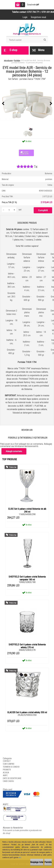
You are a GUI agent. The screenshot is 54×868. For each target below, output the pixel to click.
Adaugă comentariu (14, 451)
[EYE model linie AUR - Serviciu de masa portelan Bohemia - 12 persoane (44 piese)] (27, 104)
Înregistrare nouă (38, 17)
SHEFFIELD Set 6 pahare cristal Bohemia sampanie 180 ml (27, 578)
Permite (48, 862)
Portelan (17, 60)
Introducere (8, 60)
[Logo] (27, 29)
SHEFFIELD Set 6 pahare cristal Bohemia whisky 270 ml (27, 646)
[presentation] (3, 104)
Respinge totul (37, 862)
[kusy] (9, 210)
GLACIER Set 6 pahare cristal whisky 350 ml (27, 712)
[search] (45, 40)
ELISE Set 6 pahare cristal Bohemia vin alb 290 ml (27, 510)
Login (25, 17)
